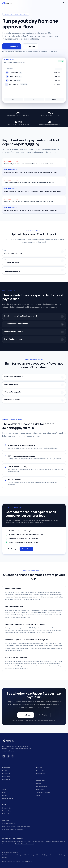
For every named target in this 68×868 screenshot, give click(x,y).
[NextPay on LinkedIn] (4, 756)
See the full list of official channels (25, 844)
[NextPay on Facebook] (8, 756)
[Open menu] (64, 3)
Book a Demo (12, 46)
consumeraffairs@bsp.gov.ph (24, 861)
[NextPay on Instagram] (13, 756)
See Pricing (30, 46)
